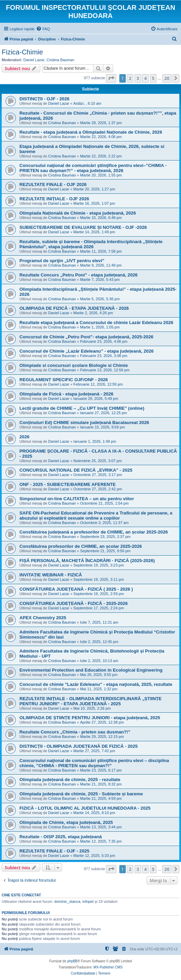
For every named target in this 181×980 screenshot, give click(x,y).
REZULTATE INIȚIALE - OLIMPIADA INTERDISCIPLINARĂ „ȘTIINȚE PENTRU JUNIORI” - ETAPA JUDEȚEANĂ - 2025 (90, 701)
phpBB (72, 961)
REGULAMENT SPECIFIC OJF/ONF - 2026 (64, 380)
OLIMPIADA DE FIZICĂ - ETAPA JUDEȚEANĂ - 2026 (74, 308)
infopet (88, 901)
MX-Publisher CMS (108, 967)
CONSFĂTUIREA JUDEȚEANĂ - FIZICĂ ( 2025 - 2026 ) (76, 589)
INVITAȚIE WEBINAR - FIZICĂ (51, 575)
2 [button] (130, 78)
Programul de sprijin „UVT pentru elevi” (62, 261)
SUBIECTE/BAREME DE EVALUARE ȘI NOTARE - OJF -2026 (83, 227)
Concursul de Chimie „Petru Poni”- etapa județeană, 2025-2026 (86, 337)
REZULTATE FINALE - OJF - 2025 (54, 851)
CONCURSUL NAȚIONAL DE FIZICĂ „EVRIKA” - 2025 (76, 470)
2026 (24, 437)
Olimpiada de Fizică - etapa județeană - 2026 (66, 394)
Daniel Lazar (34, 60)
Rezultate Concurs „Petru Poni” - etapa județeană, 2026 (79, 275)
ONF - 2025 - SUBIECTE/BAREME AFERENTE (67, 484)
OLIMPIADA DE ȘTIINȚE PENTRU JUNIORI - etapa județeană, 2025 (90, 718)
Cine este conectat (21, 895)
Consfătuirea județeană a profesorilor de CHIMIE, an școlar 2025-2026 (94, 532)
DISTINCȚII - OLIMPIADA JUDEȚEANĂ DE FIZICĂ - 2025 (79, 746)
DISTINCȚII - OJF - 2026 (44, 99)
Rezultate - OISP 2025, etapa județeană (61, 837)
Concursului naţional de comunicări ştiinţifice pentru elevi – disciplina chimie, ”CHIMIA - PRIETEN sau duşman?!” (94, 763)
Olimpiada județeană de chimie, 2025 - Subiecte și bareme (81, 794)
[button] (111, 78)
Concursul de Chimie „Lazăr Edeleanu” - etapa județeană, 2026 (87, 351)
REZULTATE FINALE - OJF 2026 (53, 184)
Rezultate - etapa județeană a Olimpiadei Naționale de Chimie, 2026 (91, 132)
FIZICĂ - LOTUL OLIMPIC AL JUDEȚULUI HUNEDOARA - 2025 (85, 808)
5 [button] (153, 78)
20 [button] (167, 78)
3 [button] (138, 78)
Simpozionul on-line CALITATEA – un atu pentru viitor (77, 499)
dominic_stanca (67, 901)
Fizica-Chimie (22, 52)
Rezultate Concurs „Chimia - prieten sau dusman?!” (75, 732)
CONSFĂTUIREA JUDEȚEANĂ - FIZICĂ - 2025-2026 (74, 603)
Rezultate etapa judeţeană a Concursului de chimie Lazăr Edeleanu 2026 (96, 323)
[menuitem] (43, 29)
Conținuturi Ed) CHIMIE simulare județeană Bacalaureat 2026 (84, 423)
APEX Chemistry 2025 (43, 618)
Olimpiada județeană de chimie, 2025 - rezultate (70, 780)
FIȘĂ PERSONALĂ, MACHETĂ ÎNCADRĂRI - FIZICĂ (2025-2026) (87, 561)
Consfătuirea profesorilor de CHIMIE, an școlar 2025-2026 (81, 546)
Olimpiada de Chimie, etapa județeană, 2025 (66, 822)
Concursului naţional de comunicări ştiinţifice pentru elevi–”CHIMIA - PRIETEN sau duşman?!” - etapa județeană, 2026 (93, 168)
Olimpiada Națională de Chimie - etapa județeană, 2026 (78, 213)
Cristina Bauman (60, 60)
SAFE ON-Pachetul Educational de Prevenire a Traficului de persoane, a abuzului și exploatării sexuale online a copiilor (96, 516)
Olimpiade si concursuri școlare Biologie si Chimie (74, 365)
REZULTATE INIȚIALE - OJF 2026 (54, 199)
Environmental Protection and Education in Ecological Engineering (91, 670)
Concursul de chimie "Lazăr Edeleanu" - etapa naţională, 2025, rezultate (96, 684)
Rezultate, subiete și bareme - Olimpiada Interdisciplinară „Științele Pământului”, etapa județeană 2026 (91, 244)
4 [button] (145, 78)
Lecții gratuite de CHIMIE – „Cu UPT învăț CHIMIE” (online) (82, 408)
